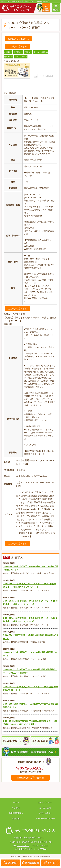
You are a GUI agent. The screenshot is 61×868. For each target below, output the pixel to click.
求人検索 (16, 808)
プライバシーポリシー (45, 818)
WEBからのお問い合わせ (31, 778)
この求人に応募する (17, 46)
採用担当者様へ (16, 813)
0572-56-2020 (23, 846)
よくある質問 (45, 808)
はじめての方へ (45, 802)
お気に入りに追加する (18, 39)
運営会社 (16, 818)
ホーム (16, 802)
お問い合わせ (45, 813)
